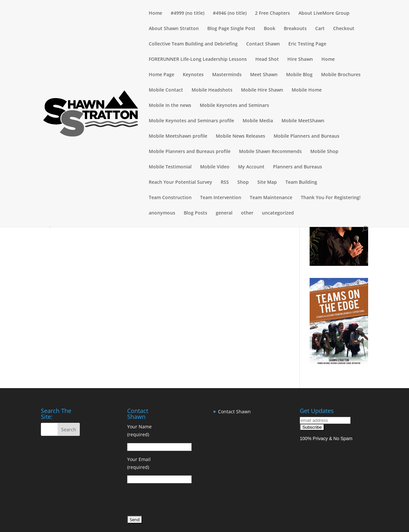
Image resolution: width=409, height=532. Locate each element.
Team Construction (170, 198)
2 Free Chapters (273, 13)
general (224, 213)
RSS (225, 182)
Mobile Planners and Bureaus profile (190, 152)
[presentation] (177, 501)
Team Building (301, 182)
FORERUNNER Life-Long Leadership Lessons (198, 60)
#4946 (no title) (230, 13)
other (247, 213)
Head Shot (267, 60)
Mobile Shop (324, 152)
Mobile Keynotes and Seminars (234, 106)
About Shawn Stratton (174, 29)
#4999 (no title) (187, 13)
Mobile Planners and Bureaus (307, 136)
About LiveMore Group (324, 13)
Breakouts (295, 29)
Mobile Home (307, 90)
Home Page (162, 75)
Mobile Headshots (212, 90)
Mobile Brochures (341, 75)
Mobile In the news (170, 106)
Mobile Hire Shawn (262, 90)
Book (270, 29)
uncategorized (278, 213)
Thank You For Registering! (331, 198)
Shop (243, 182)
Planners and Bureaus (298, 167)
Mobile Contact (166, 90)
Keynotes (193, 75)
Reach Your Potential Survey (180, 182)
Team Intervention (221, 198)
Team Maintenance (271, 198)
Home (155, 13)
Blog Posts (196, 213)
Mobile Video (215, 167)
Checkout (344, 29)
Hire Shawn (300, 60)
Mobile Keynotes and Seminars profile (191, 121)
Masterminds (227, 75)
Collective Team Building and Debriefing (193, 44)
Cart (320, 29)
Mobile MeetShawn (303, 121)
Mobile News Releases (240, 136)
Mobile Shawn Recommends (270, 152)
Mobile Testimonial (170, 167)
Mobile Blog (299, 75)
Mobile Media (258, 121)
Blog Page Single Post (231, 29)
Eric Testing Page (307, 44)
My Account (251, 167)
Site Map (267, 182)
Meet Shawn (264, 75)
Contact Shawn (263, 44)
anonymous (162, 213)
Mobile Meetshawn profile (178, 136)
